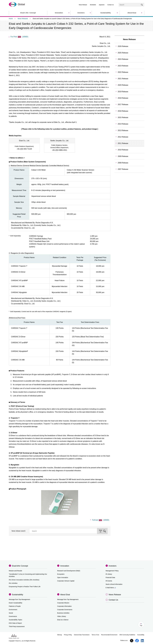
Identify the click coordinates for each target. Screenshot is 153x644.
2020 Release (123, 85)
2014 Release (123, 124)
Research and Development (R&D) (69, 571)
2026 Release (123, 46)
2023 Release (123, 66)
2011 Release (123, 143)
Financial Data (110, 577)
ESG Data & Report (15, 623)
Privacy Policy (68, 635)
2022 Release (123, 72)
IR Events (109, 581)
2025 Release (123, 53)
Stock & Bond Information (114, 584)
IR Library (109, 574)
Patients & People (15, 606)
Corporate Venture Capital (66, 581)
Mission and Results (15, 571)
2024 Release (123, 59)
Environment (13, 610)
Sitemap (60, 635)
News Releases (23, 19)
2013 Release (123, 130)
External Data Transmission (82, 635)
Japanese (102, 5)
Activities (13, 583)
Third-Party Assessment (17, 626)
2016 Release (123, 111)
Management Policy (112, 571)
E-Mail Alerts (111, 588)
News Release (83, 5)
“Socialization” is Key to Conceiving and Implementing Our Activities (28, 575)
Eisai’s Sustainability (16, 603)
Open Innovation (63, 577)
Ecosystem (61, 574)
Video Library (62, 616)
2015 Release (123, 117)
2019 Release (123, 92)
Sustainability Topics (16, 620)
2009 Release (123, 156)
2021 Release (123, 79)
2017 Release (123, 104)
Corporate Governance (65, 610)
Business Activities (63, 613)
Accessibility (141, 635)
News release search (19, 531)
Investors (113, 566)
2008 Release (123, 163)
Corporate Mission (63, 603)
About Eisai (65, 595)
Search (101, 531)
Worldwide (93, 5)
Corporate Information (64, 606)
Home (11, 19)
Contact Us (110, 5)
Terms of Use (95, 635)
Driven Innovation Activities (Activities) (24, 580)
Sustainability (18, 595)
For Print (20, 37)
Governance (13, 616)
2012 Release (123, 137)
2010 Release (123, 150)
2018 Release (123, 98)
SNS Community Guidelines (127, 635)
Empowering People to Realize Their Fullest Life (25, 587)
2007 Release (123, 169)
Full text (101, 520)
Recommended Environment (109, 635)
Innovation (65, 566)
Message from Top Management (20, 599)
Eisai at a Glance (63, 620)
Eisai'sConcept (20, 566)
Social (11, 613)
